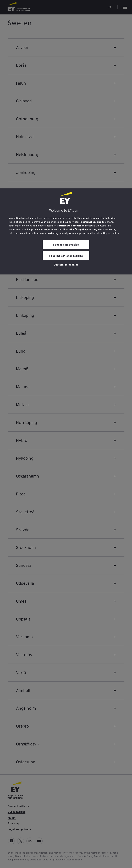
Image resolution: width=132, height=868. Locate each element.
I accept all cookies (66, 244)
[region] (66, 231)
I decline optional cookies (66, 256)
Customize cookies (66, 264)
